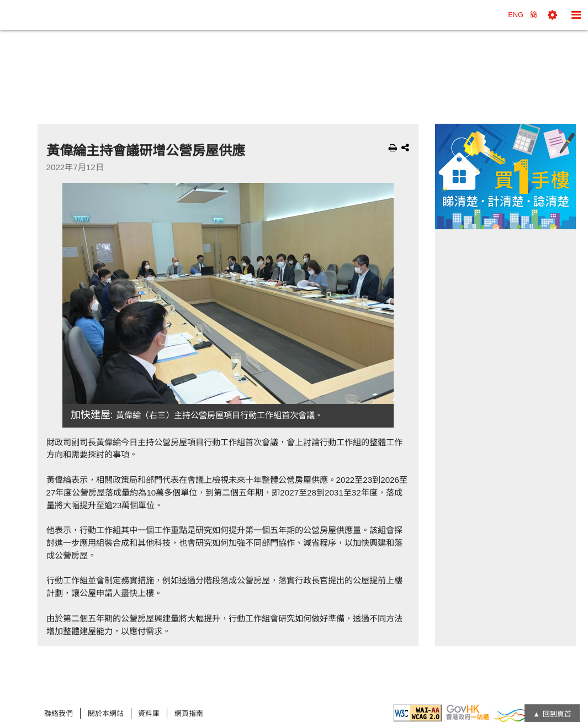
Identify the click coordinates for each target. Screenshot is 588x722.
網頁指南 (189, 713)
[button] (552, 15)
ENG (516, 15)
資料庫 (149, 713)
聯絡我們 (59, 713)
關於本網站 (106, 713)
